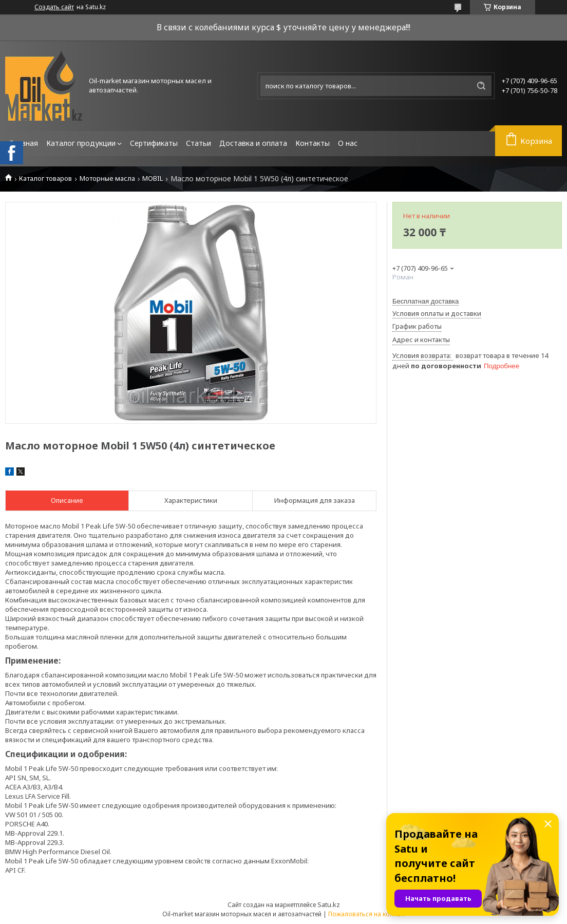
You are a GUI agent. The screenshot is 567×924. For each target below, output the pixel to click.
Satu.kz (329, 904)
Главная (24, 143)
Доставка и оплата (253, 143)
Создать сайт (54, 7)
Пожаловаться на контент (367, 914)
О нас (348, 143)
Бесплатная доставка (426, 301)
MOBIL (153, 178)
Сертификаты (154, 143)
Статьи (199, 143)
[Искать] (481, 86)
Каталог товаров (45, 178)
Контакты (313, 143)
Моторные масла (107, 178)
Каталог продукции (81, 143)
